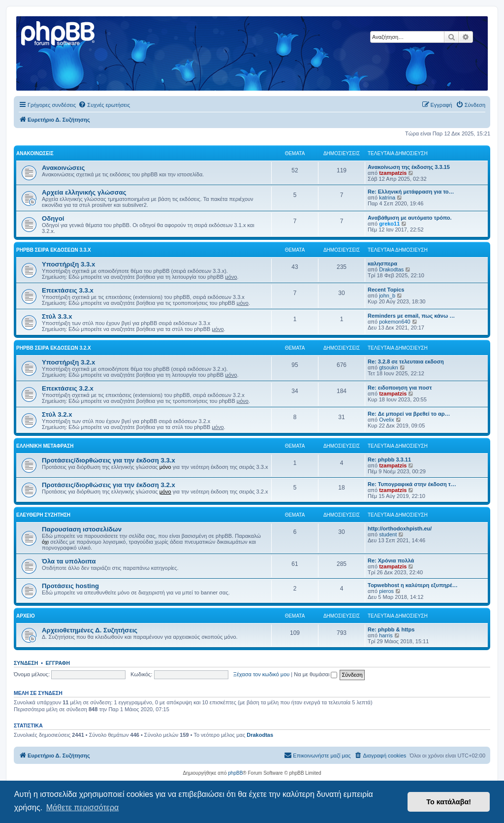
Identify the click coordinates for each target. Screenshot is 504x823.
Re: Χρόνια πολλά (391, 560)
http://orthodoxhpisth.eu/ (400, 528)
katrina (387, 198)
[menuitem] (104, 105)
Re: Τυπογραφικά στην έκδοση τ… (412, 484)
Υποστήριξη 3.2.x (68, 362)
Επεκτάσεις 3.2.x (68, 388)
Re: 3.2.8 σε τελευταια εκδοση (406, 362)
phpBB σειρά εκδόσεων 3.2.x (54, 348)
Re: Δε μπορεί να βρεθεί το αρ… (409, 414)
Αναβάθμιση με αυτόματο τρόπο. (410, 218)
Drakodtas (391, 269)
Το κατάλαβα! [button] (449, 802)
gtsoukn (389, 367)
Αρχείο (26, 616)
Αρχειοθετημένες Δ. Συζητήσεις (90, 630)
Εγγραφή (58, 663)
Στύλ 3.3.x (57, 316)
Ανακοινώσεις (35, 153)
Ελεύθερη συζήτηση (43, 515)
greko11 (389, 224)
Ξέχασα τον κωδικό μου (262, 674)
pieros (386, 591)
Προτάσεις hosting (70, 586)
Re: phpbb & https (391, 629)
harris (386, 635)
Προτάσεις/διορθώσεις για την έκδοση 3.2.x (109, 485)
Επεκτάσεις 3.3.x (68, 290)
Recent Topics (386, 290)
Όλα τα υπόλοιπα (69, 561)
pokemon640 (395, 322)
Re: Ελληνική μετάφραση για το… (411, 192)
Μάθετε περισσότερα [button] (83, 807)
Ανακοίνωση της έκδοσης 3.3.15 (409, 167)
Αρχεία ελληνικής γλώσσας (84, 192)
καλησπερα (382, 263)
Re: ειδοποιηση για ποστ (400, 388)
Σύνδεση (26, 663)
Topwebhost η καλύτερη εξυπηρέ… (413, 585)
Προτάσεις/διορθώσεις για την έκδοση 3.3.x (109, 460)
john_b (387, 296)
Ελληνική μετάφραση (45, 446)
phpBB (235, 773)
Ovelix (387, 420)
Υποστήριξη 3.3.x (68, 264)
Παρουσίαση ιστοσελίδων (82, 529)
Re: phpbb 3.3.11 (389, 460)
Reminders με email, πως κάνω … (411, 316)
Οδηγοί (53, 218)
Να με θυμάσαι (315, 674)
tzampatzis (393, 173)
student (388, 534)
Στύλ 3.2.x (57, 414)
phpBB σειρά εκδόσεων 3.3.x (54, 250)
